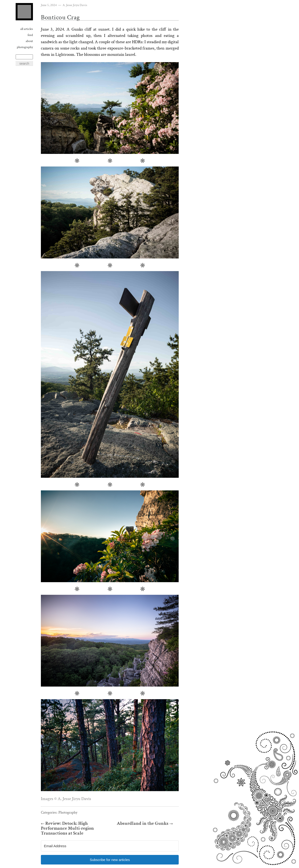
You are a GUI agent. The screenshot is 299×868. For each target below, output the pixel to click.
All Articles (27, 29)
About (29, 41)
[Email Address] (110, 846)
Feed (30, 35)
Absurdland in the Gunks (145, 824)
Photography (25, 47)
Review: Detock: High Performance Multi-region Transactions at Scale (67, 828)
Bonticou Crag (60, 17)
